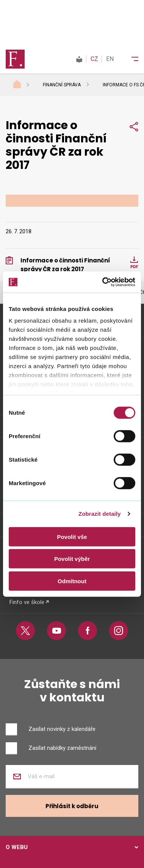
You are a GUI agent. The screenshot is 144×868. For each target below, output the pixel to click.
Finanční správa (62, 85)
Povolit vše (72, 536)
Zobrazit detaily (100, 514)
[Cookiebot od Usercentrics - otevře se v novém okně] (103, 282)
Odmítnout (72, 581)
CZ (94, 59)
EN (110, 59)
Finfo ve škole (27, 602)
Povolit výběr (72, 559)
